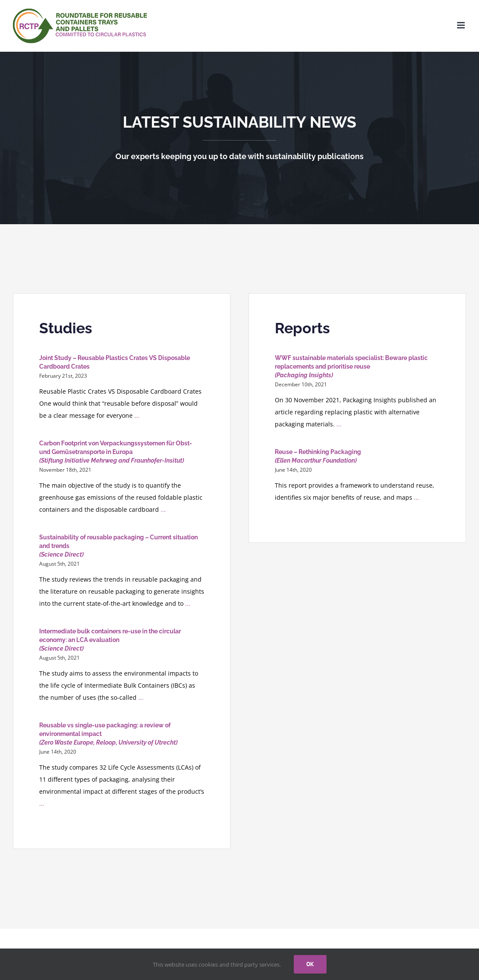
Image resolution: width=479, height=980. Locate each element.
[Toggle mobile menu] (462, 25)
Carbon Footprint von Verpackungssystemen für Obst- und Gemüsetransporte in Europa (116, 452)
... (136, 415)
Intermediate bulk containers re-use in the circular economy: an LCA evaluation (110, 640)
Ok (310, 964)
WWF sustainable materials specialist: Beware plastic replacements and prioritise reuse (351, 366)
